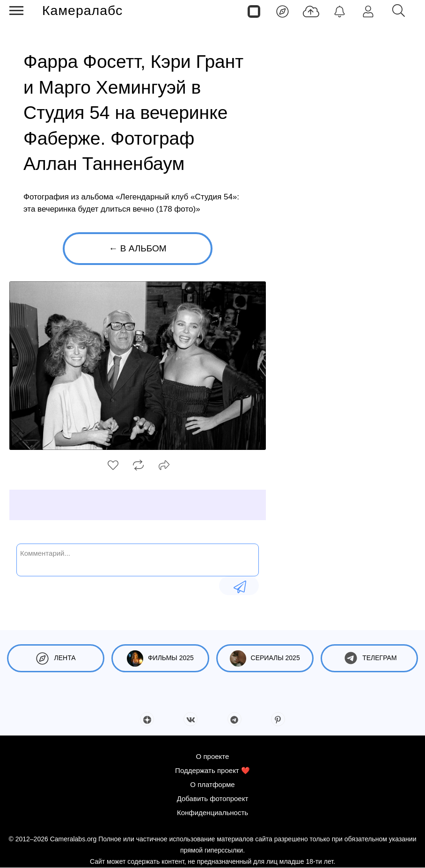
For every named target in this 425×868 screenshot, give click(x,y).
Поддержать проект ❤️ (212, 770)
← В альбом (137, 248)
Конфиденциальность (212, 813)
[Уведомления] (340, 11)
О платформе (212, 784)
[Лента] (282, 11)
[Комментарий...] (138, 559)
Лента (56, 658)
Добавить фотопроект (213, 798)
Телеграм (369, 658)
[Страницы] (254, 11)
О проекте (213, 756)
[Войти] (368, 11)
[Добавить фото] (311, 11)
